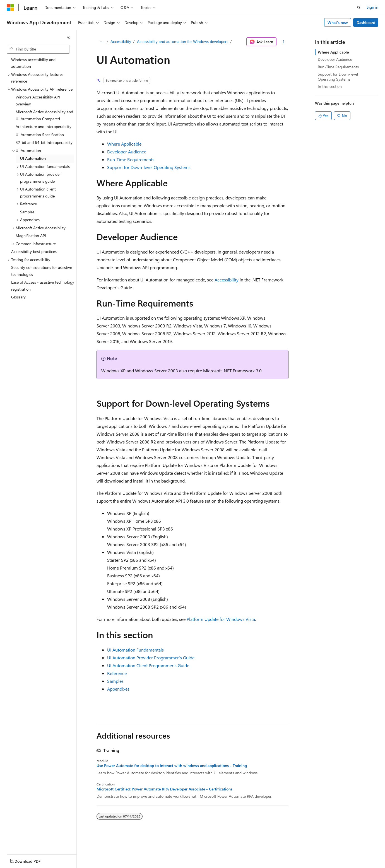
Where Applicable (124, 144)
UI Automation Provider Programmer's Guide (151, 658)
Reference (117, 673)
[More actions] (284, 42)
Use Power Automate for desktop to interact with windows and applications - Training (172, 766)
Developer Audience (127, 152)
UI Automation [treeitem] (33, 158)
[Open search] (359, 8)
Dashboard (366, 22)
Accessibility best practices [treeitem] (34, 251)
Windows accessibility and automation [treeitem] (33, 63)
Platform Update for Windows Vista (221, 619)
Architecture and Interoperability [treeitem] (44, 126)
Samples (115, 681)
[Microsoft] (10, 8)
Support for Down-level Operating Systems (149, 167)
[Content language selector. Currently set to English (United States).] (32, 860)
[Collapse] (68, 37)
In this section (330, 86)
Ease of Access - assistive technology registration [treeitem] (43, 286)
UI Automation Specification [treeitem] (40, 135)
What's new (338, 22)
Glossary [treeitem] (18, 297)
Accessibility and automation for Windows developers (183, 41)
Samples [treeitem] (27, 212)
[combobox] (38, 49)
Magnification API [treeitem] (31, 236)
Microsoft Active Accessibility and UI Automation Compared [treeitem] (44, 115)
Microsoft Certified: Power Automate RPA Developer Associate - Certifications (164, 789)
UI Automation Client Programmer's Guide (148, 665)
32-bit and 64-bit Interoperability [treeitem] (44, 142)
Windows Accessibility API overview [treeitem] (38, 100)
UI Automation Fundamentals (135, 650)
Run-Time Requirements (131, 159)
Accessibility (121, 41)
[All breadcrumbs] (101, 42)
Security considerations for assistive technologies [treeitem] (42, 271)
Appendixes (118, 689)
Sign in (372, 7)
